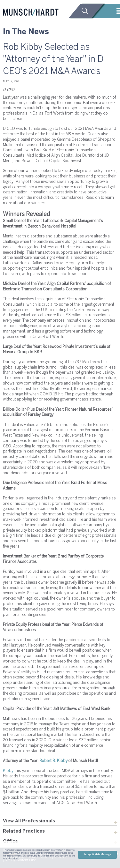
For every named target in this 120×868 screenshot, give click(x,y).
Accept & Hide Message (97, 855)
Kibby (8, 771)
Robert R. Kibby (54, 761)
